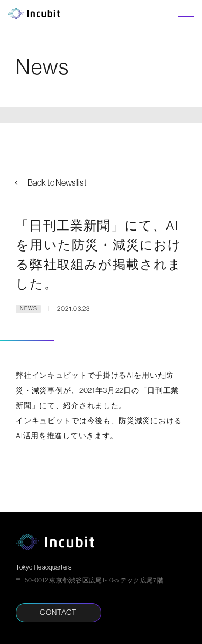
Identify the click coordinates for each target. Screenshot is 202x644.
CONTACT (58, 612)
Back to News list (57, 182)
